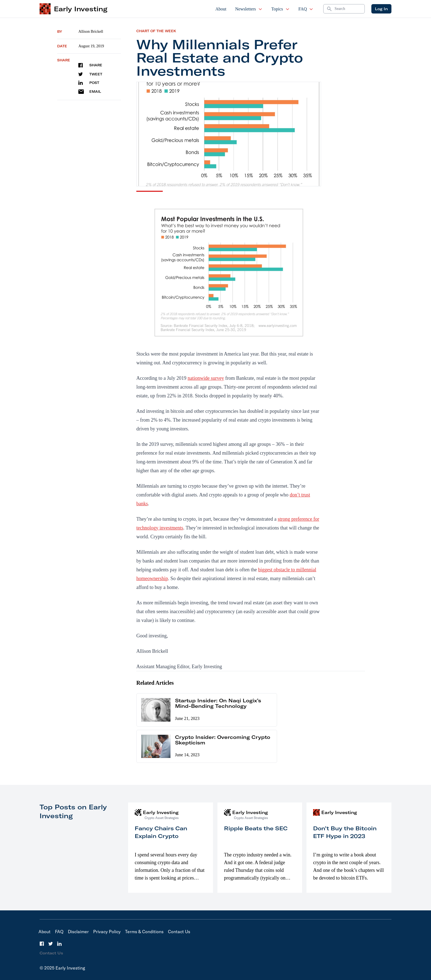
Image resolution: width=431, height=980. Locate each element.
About (221, 9)
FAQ (306, 9)
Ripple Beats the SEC (256, 828)
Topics (280, 9)
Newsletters (249, 9)
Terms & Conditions (144, 932)
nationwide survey (206, 378)
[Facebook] (42, 944)
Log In (381, 9)
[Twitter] (51, 944)
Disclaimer (78, 932)
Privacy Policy (107, 932)
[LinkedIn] (59, 944)
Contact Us (179, 932)
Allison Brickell (91, 32)
